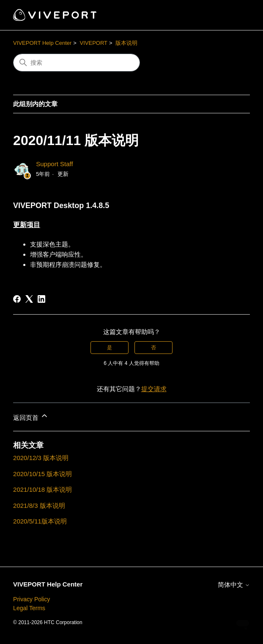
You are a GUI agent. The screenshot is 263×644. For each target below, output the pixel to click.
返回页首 (31, 416)
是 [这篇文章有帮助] (110, 348)
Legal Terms (29, 608)
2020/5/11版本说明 (40, 521)
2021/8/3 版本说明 (39, 506)
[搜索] (77, 63)
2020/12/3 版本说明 (41, 458)
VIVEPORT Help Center (42, 43)
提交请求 (154, 389)
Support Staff (54, 164)
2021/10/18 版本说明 (42, 489)
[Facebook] (17, 299)
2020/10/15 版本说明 (42, 474)
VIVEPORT (94, 43)
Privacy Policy (32, 599)
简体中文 (234, 585)
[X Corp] (29, 299)
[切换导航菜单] (235, 15)
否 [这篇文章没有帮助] (153, 348)
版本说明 (126, 43)
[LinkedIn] (41, 299)
